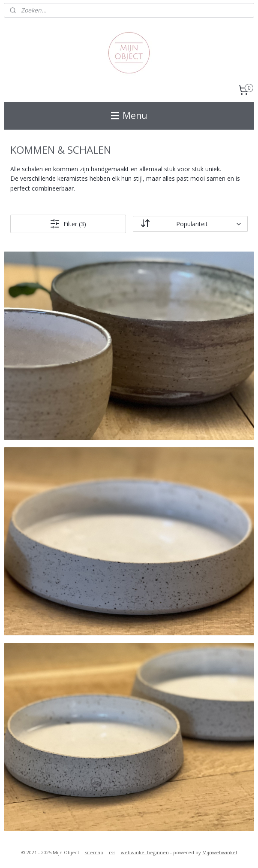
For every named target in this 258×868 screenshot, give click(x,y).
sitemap (94, 852)
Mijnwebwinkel (220, 852)
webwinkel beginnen (145, 852)
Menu (129, 115)
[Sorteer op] (190, 224)
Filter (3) (68, 224)
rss (112, 852)
